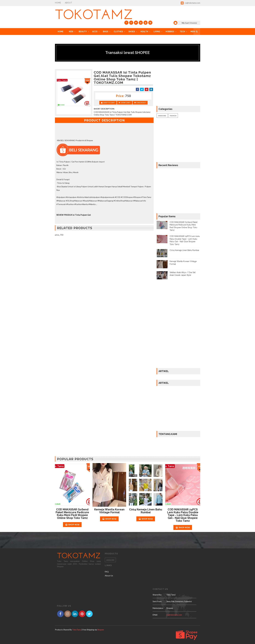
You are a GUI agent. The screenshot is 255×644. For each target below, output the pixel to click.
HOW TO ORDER (65, 38)
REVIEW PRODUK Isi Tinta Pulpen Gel (74, 215)
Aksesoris (162, 116)
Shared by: (157, 595)
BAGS (106, 32)
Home (58, 3)
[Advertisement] (104, 258)
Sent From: (157, 601)
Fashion (173, 116)
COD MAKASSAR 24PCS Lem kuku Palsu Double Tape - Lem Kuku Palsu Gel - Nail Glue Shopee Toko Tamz (183, 515)
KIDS (71, 32)
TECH (182, 32)
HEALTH (144, 32)
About (69, 3)
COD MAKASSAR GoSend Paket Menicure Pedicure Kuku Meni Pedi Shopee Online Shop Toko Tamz (72, 514)
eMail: (155, 615)
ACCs (95, 32)
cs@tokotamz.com (190, 3)
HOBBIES (170, 32)
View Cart (125, 103)
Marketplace (158, 608)
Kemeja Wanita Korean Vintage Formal (109, 511)
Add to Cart (108, 103)
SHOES (132, 32)
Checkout (140, 103)
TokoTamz (77, 630)
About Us (109, 576)
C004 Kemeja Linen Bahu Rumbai (184, 250)
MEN (193, 32)
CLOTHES (118, 32)
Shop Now (72, 525)
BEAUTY (83, 32)
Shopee (101, 630)
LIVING (157, 32)
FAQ (107, 572)
